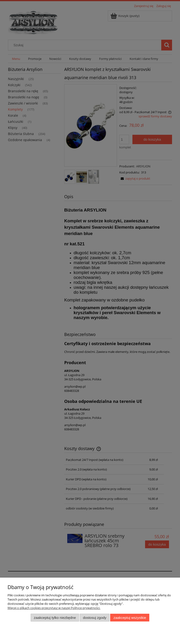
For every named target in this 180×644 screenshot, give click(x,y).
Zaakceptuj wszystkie (130, 618)
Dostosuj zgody (95, 618)
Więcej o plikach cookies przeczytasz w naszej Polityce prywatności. (54, 608)
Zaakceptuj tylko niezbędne (55, 618)
